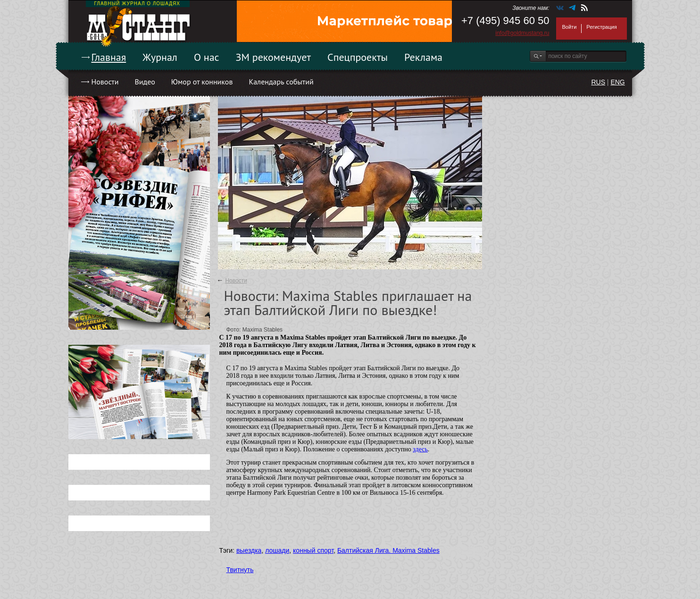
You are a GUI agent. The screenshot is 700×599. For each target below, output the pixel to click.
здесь (420, 449)
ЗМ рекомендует (274, 57)
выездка (249, 550)
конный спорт (313, 550)
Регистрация (601, 27)
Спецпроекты (358, 57)
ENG (617, 82)
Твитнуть (240, 570)
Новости (105, 82)
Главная (109, 57)
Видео (145, 82)
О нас (207, 57)
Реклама (423, 57)
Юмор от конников (202, 82)
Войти (570, 27)
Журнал (160, 57)
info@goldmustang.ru (522, 33)
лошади (277, 550)
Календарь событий (281, 82)
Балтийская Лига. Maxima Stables (388, 550)
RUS (598, 82)
